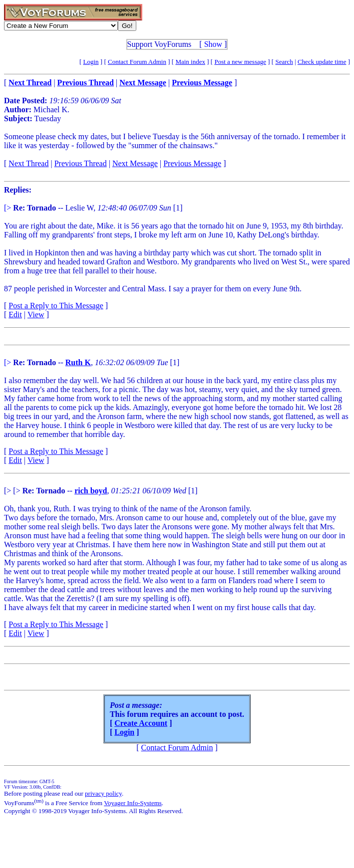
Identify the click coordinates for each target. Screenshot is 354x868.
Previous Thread (81, 163)
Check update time (322, 62)
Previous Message (192, 163)
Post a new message (240, 62)
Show (213, 44)
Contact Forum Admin (137, 62)
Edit (15, 315)
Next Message (135, 163)
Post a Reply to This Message (56, 306)
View (36, 315)
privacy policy (103, 793)
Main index (190, 62)
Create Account (141, 723)
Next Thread (28, 163)
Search (284, 62)
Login (91, 62)
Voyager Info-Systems (133, 803)
